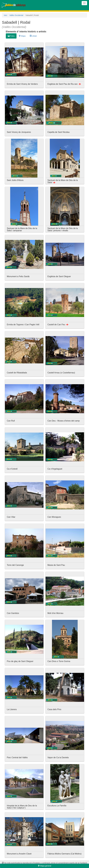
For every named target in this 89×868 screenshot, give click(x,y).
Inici (5, 15)
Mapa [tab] (22, 36)
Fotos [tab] (11, 36)
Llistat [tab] (33, 36)
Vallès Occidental (16, 15)
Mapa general (44, 866)
